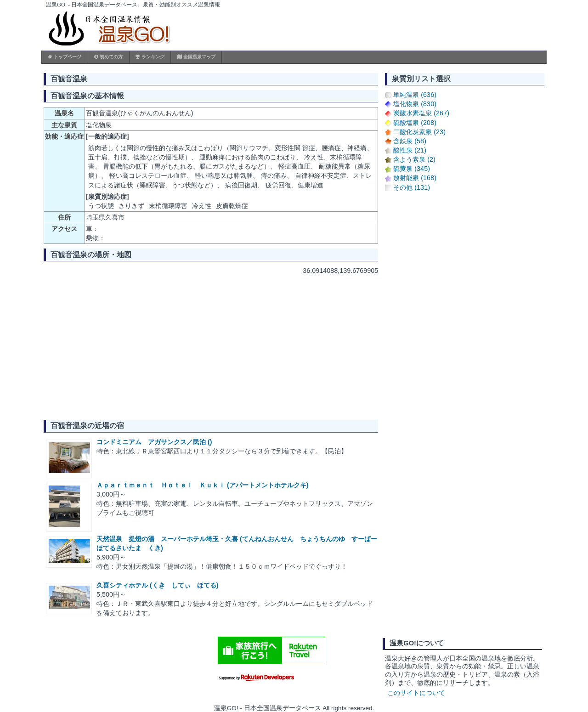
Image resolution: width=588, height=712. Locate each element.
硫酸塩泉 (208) (415, 123)
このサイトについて (416, 693)
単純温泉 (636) (415, 95)
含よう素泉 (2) (414, 159)
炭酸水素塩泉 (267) (421, 113)
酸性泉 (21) (410, 150)
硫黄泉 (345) (412, 169)
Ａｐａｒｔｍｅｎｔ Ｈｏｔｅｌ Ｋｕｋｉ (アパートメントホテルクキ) (203, 485)
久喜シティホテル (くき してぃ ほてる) (158, 585)
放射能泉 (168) (415, 178)
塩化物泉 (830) (415, 104)
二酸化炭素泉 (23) (419, 132)
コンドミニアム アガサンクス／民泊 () (154, 442)
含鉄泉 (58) (410, 141)
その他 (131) (412, 187)
